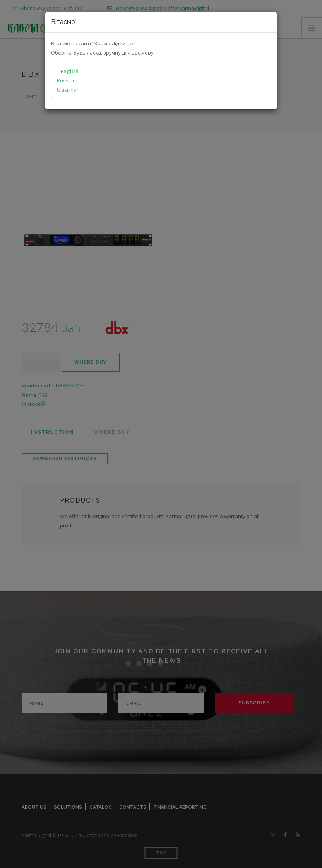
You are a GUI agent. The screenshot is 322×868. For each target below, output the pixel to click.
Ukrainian (68, 90)
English (70, 71)
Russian (66, 80)
